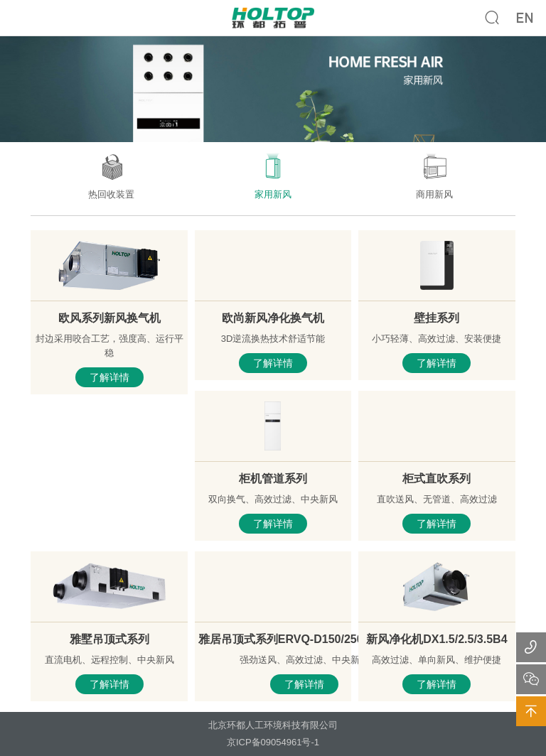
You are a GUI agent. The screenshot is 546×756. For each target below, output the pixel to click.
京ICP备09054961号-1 (273, 742)
